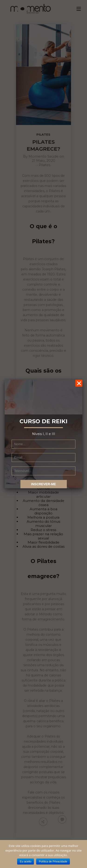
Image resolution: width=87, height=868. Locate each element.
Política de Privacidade (53, 862)
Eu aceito (26, 862)
